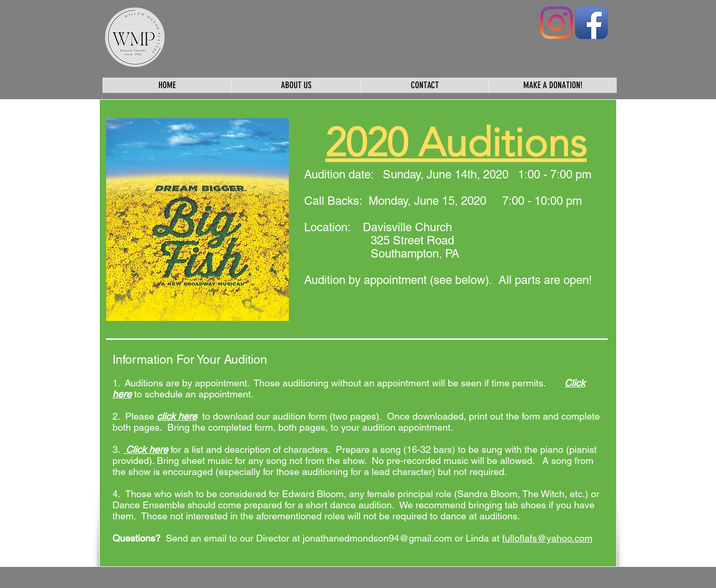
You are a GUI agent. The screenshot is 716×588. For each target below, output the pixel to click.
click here (177, 416)
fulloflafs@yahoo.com (547, 538)
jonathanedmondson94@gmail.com (377, 538)
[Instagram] (557, 23)
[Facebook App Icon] (591, 23)
